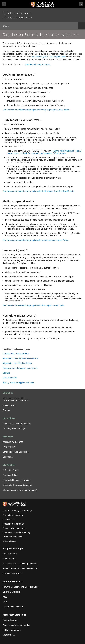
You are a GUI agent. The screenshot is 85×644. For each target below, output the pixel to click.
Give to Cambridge (11, 592)
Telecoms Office (10, 475)
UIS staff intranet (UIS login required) (20, 490)
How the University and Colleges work (20, 587)
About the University (13, 582)
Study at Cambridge (13, 548)
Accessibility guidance (13, 442)
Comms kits (8, 457)
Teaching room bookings (14, 429)
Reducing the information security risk (20, 368)
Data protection (10, 378)
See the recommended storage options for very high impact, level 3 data (36, 110)
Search (81, 4)
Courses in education (12, 574)
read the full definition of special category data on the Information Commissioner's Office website (44, 152)
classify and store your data (38, 64)
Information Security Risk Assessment (20, 358)
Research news (10, 620)
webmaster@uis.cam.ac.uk (17, 400)
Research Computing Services (17, 480)
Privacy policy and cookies (15, 528)
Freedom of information (13, 524)
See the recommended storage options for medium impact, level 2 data (36, 240)
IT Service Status (11, 470)
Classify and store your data (16, 354)
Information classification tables (17, 363)
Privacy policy (9, 405)
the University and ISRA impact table (49, 57)
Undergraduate (10, 554)
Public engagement (12, 630)
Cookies (6, 410)
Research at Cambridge (14, 615)
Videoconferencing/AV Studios (17, 424)
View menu (4, 4)
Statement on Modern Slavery (17, 532)
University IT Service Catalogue (17, 485)
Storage (6, 373)
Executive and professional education (20, 569)
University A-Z (9, 541)
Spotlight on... (9, 635)
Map (5, 602)
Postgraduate (9, 559)
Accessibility (8, 519)
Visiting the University (13, 607)
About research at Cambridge (16, 625)
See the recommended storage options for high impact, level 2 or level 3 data (38, 191)
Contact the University (13, 515)
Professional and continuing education (20, 564)
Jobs (5, 597)
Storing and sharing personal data (18, 383)
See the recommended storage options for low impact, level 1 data (33, 305)
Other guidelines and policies (16, 452)
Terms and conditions (13, 537)
